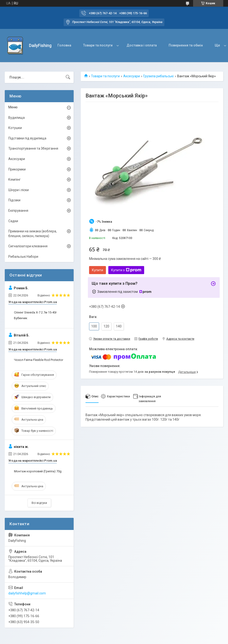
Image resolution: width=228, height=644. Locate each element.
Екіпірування (18, 211)
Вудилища (17, 118)
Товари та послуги (98, 45)
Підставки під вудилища (27, 138)
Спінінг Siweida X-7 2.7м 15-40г (35, 312)
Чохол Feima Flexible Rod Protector (39, 360)
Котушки (15, 128)
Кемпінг (14, 179)
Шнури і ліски (19, 190)
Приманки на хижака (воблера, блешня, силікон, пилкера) (33, 234)
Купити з (126, 270)
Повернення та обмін (186, 45)
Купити (97, 270)
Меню (13, 107)
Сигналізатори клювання (28, 246)
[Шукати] (68, 77)
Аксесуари (132, 76)
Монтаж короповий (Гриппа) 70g (38, 471)
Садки (13, 221)
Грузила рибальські (158, 76)
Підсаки (14, 200)
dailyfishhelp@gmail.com (27, 593)
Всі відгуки (39, 503)
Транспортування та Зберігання (33, 148)
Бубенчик (21, 318)
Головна (64, 45)
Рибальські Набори (23, 257)
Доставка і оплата (142, 45)
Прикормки (17, 169)
